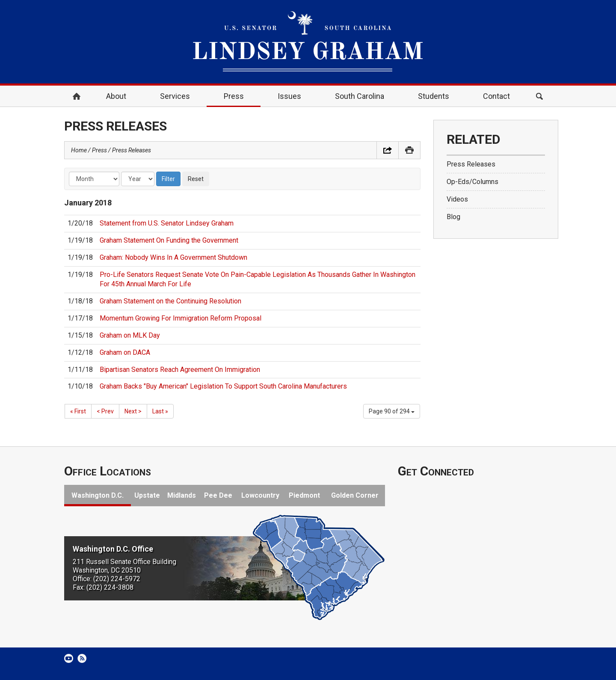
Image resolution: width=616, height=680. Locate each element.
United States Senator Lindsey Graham (308, 42)
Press (234, 96)
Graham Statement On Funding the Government (169, 240)
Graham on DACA (125, 352)
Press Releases (132, 150)
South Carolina (360, 96)
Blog (453, 217)
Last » (160, 411)
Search (539, 96)
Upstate (147, 495)
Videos (457, 199)
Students (434, 96)
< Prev (105, 411)
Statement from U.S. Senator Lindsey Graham (167, 223)
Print (409, 150)
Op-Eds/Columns (472, 182)
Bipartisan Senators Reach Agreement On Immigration (180, 370)
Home (77, 96)
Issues (289, 96)
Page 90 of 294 (392, 411)
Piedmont (304, 495)
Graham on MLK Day (130, 335)
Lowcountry (260, 495)
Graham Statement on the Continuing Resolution (170, 301)
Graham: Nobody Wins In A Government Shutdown (173, 257)
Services (175, 96)
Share (388, 150)
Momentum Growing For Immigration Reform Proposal (181, 318)
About (116, 96)
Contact (496, 96)
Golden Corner (355, 495)
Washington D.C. (98, 495)
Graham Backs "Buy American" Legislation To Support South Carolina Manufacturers (223, 386)
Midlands (182, 495)
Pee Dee (218, 495)
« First (78, 411)
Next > (133, 411)
